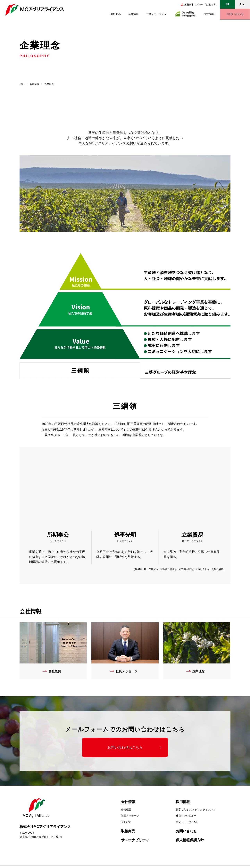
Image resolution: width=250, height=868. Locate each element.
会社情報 (133, 14)
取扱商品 (116, 14)
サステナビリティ (156, 14)
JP (227, 4)
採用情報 (209, 14)
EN (242, 4)
